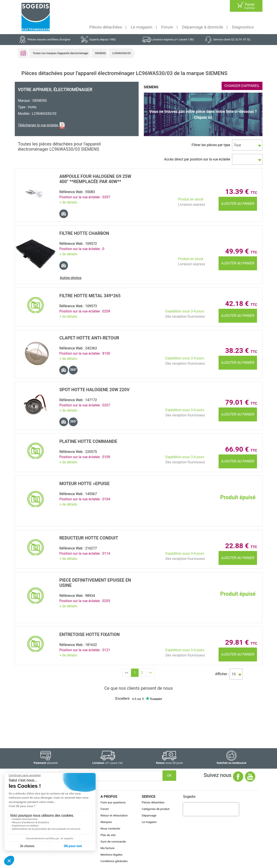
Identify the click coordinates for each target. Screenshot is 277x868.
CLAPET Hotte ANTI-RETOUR (89, 338)
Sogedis (189, 797)
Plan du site (108, 835)
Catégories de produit (156, 809)
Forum (167, 27)
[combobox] (247, 145)
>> (150, 673)
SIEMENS (100, 53)
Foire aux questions (113, 802)
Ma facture (108, 848)
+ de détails (68, 202)
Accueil (23, 53)
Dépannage (149, 815)
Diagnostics (243, 27)
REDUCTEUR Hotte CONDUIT (89, 538)
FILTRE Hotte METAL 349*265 (90, 296)
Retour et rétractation (114, 815)
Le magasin (142, 27)
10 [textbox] (234, 674)
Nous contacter (110, 829)
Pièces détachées (106, 27)
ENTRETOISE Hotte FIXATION (90, 634)
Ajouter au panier (238, 204)
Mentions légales (112, 855)
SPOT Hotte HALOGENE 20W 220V (94, 390)
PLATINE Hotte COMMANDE (88, 441)
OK (169, 775)
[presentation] (211, 809)
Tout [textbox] (237, 145)
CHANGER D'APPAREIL (242, 86)
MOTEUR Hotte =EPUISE (84, 484)
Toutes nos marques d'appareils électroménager (61, 53)
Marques (106, 822)
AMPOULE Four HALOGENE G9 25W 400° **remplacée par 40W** (95, 179)
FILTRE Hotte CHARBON (84, 233)
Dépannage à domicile (203, 27)
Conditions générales (114, 861)
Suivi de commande (113, 842)
